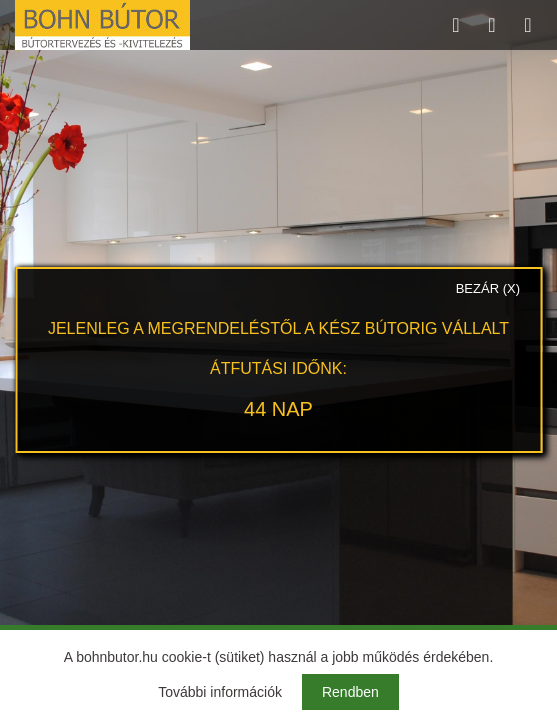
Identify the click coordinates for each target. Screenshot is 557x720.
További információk (220, 692)
